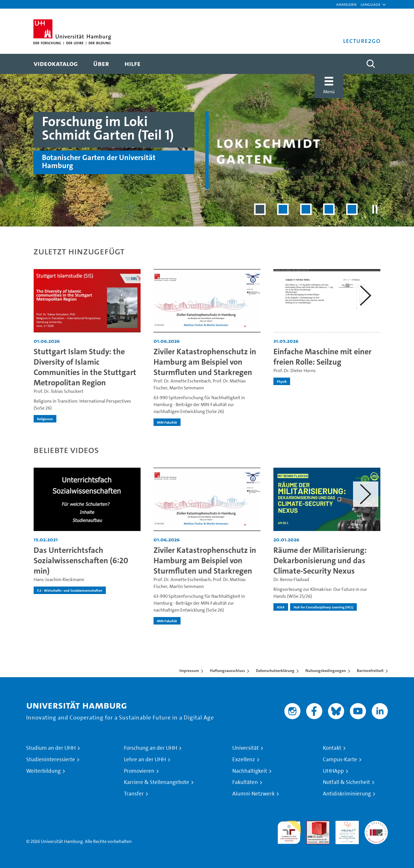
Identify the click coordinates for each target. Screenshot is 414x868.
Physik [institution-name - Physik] (282, 381)
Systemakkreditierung (376, 824)
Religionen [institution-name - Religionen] (45, 419)
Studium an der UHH (51, 748)
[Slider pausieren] (375, 209)
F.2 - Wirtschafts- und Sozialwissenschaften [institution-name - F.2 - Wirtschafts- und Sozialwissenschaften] (70, 590)
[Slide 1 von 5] (260, 209)
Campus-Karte (340, 759)
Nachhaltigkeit (250, 771)
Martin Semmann (187, 388)
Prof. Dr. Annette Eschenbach (182, 381)
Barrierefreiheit (370, 671)
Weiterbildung (43, 771)
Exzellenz (244, 759)
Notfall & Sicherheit (346, 782)
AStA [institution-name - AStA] (281, 607)
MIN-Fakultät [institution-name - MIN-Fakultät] (167, 422)
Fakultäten (245, 782)
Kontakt (332, 748)
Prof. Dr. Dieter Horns (295, 371)
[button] (370, 4)
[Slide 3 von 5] (306, 209)
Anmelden (346, 4)
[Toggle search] (371, 64)
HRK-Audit (346, 824)
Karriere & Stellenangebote (157, 782)
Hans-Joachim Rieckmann (59, 579)
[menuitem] (56, 64)
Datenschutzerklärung (275, 671)
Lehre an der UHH (145, 759)
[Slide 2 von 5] (283, 209)
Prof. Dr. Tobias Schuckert (59, 391)
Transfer (134, 794)
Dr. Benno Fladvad (291, 579)
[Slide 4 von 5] (329, 209)
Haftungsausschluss (227, 671)
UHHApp (333, 771)
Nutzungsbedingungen (326, 671)
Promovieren (139, 771)
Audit (312, 824)
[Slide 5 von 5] (352, 209)
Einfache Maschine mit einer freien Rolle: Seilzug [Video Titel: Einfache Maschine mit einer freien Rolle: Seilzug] (322, 357)
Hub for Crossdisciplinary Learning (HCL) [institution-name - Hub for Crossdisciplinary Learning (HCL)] (323, 607)
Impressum (189, 671)
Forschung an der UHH (151, 748)
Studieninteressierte (51, 759)
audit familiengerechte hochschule (289, 831)
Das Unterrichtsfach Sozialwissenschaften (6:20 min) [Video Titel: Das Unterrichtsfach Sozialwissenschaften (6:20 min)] (81, 560)
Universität (246, 748)
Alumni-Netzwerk (253, 794)
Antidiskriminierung (347, 794)
